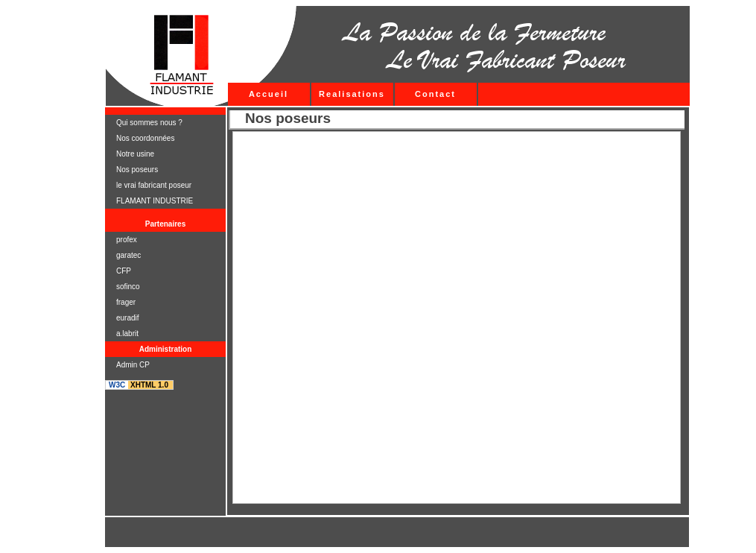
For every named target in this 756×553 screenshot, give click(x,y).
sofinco (128, 287)
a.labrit (127, 334)
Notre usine (135, 154)
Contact (435, 94)
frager (126, 302)
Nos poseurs (137, 170)
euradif (128, 318)
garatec (128, 255)
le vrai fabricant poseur (154, 185)
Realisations (352, 94)
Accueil (269, 94)
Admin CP (133, 365)
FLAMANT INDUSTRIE (155, 201)
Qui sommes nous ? (149, 123)
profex (127, 240)
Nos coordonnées (145, 138)
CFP (124, 271)
